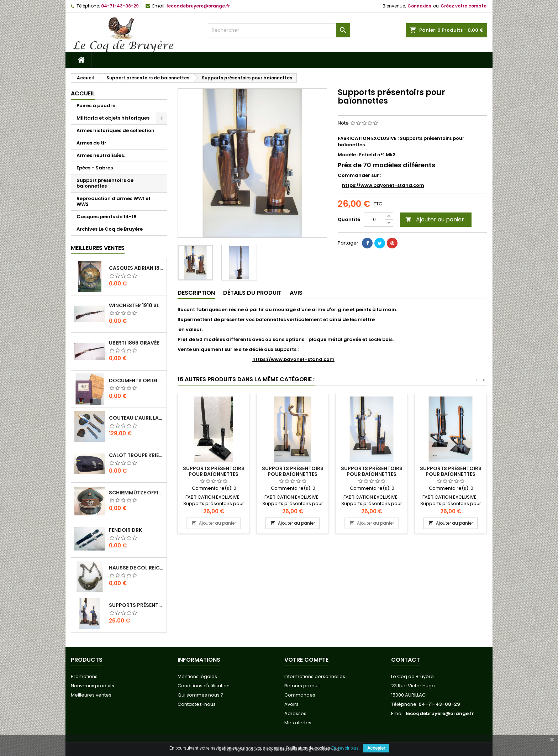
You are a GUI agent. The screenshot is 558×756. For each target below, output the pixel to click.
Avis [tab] (296, 293)
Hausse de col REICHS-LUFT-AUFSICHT (136, 568)
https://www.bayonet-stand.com (383, 185)
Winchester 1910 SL (134, 305)
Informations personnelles (315, 676)
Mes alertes (298, 723)
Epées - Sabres (95, 168)
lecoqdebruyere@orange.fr (198, 6)
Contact (406, 660)
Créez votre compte (464, 6)
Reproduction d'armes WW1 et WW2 (114, 201)
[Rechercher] (279, 30)
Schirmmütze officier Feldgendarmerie (136, 493)
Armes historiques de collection (115, 130)
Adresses (295, 713)
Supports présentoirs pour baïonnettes (136, 605)
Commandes (300, 695)
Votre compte (306, 660)
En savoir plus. (346, 748)
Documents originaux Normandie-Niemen (136, 380)
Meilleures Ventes (98, 248)
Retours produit (302, 686)
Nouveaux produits (93, 686)
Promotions (84, 676)
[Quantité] (374, 220)
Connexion (419, 6)
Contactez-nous (197, 704)
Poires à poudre (96, 106)
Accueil (83, 93)
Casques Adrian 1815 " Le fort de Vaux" (136, 268)
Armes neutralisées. (101, 155)
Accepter (376, 748)
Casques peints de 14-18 (107, 217)
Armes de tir (91, 143)
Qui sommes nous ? (201, 695)
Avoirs (291, 704)
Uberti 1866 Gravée (134, 343)
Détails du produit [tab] (252, 293)
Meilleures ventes (91, 695)
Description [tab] (196, 293)
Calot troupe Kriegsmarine (136, 455)
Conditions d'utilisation (204, 686)
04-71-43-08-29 (120, 6)
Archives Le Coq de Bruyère (110, 229)
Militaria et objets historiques (113, 118)
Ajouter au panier (435, 219)
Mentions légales (197, 676)
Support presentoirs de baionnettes (105, 183)
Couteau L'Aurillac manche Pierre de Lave (136, 418)
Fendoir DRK (125, 530)
